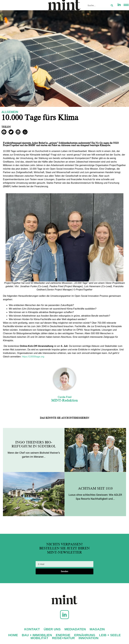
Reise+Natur (63, 638)
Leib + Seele (110, 635)
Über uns (52, 629)
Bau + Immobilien (37, 635)
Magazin (97, 629)
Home (13, 635)
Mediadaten (75, 629)
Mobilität (39, 638)
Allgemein (10, 112)
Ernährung (85, 635)
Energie (63, 635)
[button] (4, 132)
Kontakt (32, 629)
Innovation (89, 638)
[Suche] (112, 5)
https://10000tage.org (33, 357)
